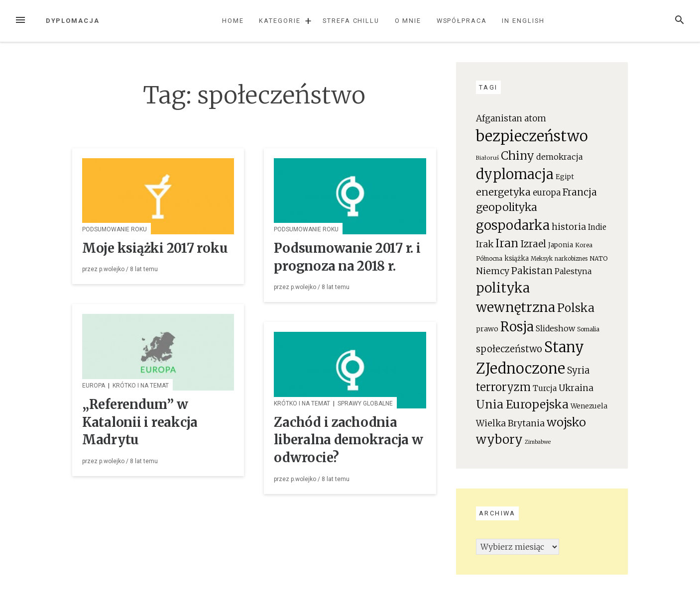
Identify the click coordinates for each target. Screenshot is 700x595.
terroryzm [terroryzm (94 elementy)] (503, 387)
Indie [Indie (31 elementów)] (597, 227)
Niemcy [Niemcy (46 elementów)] (493, 271)
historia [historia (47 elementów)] (569, 227)
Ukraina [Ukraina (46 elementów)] (576, 388)
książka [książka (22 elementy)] (517, 258)
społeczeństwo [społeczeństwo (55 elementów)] (509, 349)
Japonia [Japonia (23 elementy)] (561, 245)
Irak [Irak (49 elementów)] (485, 244)
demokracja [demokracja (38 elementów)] (560, 157)
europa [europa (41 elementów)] (547, 193)
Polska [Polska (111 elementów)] (576, 308)
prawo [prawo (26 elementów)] (487, 329)
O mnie (408, 21)
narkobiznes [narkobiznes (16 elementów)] (571, 259)
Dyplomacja (73, 21)
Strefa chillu (351, 21)
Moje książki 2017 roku (155, 248)
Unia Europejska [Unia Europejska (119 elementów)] (522, 404)
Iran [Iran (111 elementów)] (507, 243)
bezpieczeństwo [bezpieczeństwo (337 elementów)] (532, 136)
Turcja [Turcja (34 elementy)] (545, 388)
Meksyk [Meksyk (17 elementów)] (542, 258)
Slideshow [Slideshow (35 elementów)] (555, 328)
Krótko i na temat (141, 386)
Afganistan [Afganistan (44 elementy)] (499, 118)
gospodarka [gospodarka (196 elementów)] (513, 225)
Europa (94, 386)
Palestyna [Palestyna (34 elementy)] (573, 271)
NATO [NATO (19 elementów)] (598, 258)
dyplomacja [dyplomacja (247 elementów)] (515, 174)
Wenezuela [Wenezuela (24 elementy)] (589, 406)
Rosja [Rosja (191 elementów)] (517, 327)
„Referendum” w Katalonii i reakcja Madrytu (140, 422)
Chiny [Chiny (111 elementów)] (518, 156)
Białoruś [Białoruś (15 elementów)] (487, 158)
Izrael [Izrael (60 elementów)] (533, 244)
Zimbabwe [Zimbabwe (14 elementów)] (538, 442)
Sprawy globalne (365, 403)
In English (523, 21)
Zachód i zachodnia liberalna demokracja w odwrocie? (348, 440)
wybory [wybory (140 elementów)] (499, 440)
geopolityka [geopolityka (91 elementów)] (507, 207)
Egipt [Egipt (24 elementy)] (565, 177)
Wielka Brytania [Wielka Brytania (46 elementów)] (510, 423)
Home (233, 21)
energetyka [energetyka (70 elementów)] (503, 192)
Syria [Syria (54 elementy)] (578, 370)
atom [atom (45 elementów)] (535, 118)
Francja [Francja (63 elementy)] (580, 192)
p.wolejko (112, 269)
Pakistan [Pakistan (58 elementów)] (532, 271)
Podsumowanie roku (115, 229)
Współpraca (462, 21)
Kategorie (280, 21)
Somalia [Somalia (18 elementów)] (588, 329)
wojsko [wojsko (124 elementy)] (566, 422)
